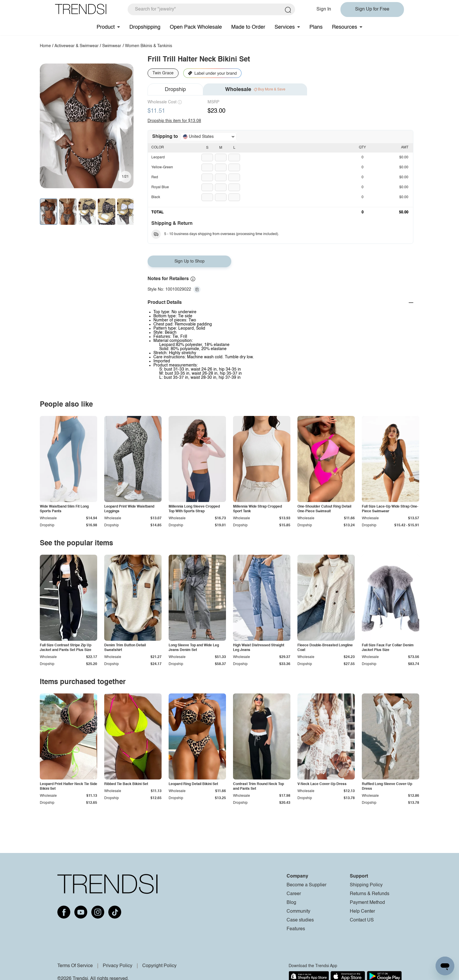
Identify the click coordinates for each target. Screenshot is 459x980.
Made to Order (248, 27)
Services (285, 27)
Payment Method (367, 903)
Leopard (158, 157)
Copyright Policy (159, 966)
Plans (316, 27)
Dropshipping (145, 27)
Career (294, 894)
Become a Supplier (306, 885)
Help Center (362, 912)
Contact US (362, 920)
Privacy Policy (118, 966)
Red (155, 177)
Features (296, 929)
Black (156, 197)
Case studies (300, 920)
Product (106, 27)
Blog (291, 903)
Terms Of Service (75, 966)
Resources (345, 27)
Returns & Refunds (370, 894)
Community (298, 912)
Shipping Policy (366, 885)
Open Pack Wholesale (196, 27)
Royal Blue (160, 187)
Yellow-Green (162, 167)
